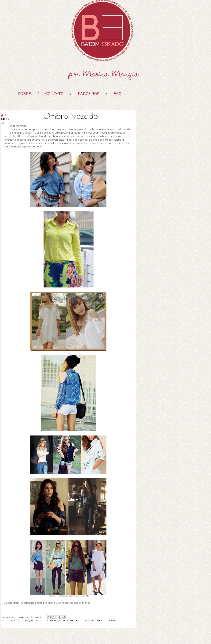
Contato (54, 94)
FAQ (118, 94)
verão (111, 621)
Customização (25, 621)
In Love (45, 621)
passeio (80, 621)
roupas (89, 621)
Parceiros (89, 94)
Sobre (24, 94)
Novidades (69, 621)
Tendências (101, 621)
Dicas (37, 621)
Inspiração (56, 621)
